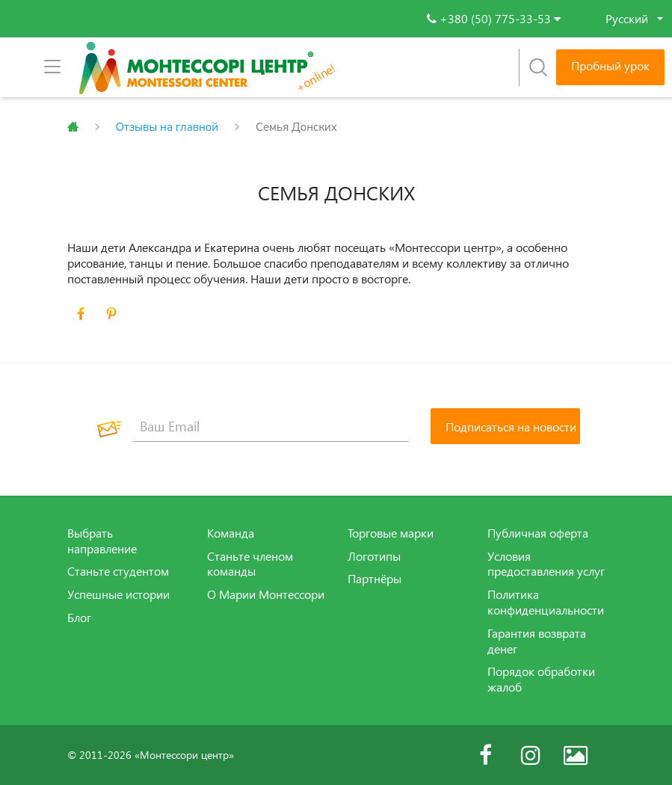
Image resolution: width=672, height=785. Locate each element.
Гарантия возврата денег (537, 641)
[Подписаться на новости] (505, 426)
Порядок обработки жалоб (541, 679)
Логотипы (374, 556)
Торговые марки (391, 533)
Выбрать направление (102, 541)
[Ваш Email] (271, 427)
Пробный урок (610, 66)
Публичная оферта (538, 533)
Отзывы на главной (167, 127)
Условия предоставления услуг (546, 564)
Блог (79, 618)
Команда (231, 533)
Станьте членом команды (250, 564)
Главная (73, 127)
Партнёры (374, 579)
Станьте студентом (118, 571)
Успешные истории (118, 594)
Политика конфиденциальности (546, 602)
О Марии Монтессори (266, 594)
